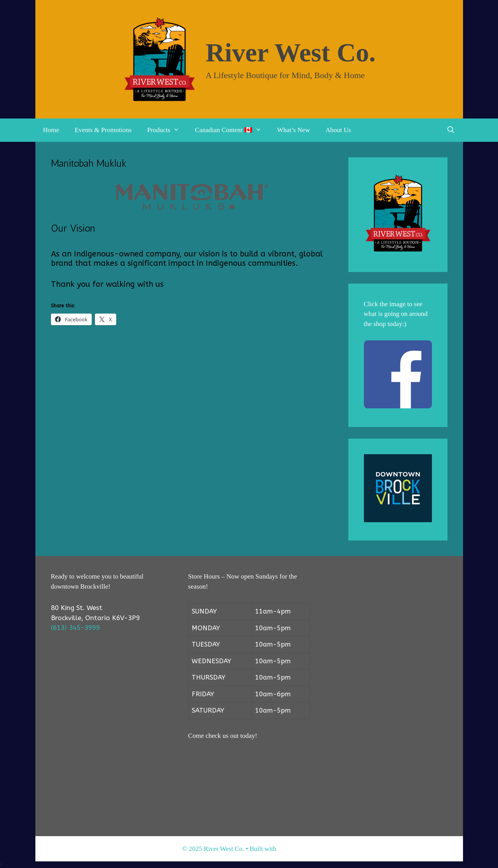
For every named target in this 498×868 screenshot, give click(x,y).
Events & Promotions (103, 130)
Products (167, 130)
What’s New (294, 130)
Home (51, 130)
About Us (338, 130)
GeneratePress (297, 849)
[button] (179, 130)
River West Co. (291, 52)
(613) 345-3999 (75, 627)
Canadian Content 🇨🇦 (232, 130)
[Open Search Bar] (451, 130)
